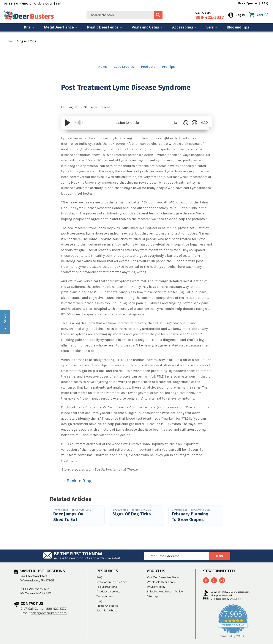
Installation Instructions (112, 582)
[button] (5, 322)
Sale (212, 27)
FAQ (265, 3)
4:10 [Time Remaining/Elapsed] (203, 123)
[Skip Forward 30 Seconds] (193, 123)
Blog (99, 601)
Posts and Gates (147, 27)
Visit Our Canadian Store (163, 577)
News (103, 67)
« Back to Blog (77, 481)
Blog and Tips (238, 27)
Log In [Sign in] (237, 15)
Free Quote (248, 3)
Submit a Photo (107, 610)
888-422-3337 (56, 609)
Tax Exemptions (107, 587)
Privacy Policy (156, 587)
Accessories (185, 27)
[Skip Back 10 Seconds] (184, 123)
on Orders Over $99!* (33, 3)
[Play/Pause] (68, 123)
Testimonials (105, 596)
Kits (29, 27)
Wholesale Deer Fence (161, 582)
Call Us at (210, 15)
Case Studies (124, 67)
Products (148, 67)
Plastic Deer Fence (105, 27)
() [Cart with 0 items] (259, 15)
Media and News (107, 606)
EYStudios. (235, 599)
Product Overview (108, 591)
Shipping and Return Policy (165, 591)
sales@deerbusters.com (49, 613)
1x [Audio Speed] (173, 123)
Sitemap (152, 596)
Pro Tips (168, 67)
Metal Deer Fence (61, 27)
